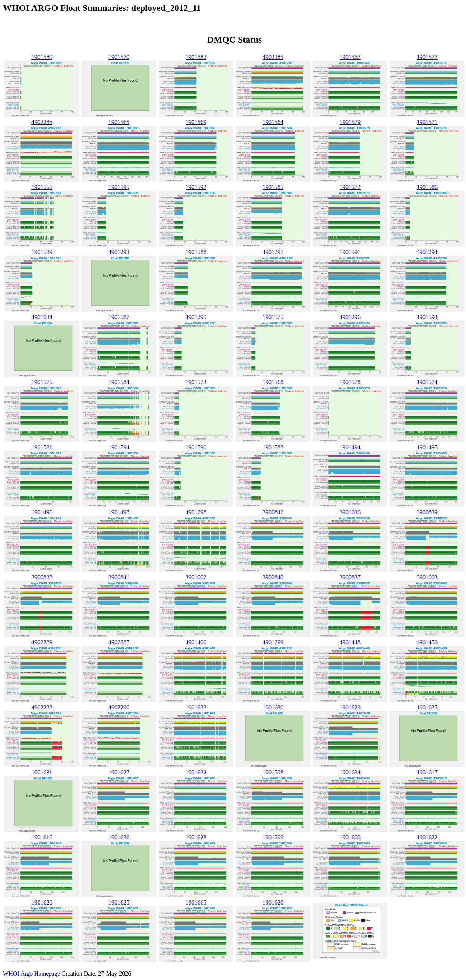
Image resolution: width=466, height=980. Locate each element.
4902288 (42, 707)
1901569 (196, 122)
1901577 (427, 57)
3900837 (350, 577)
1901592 (196, 187)
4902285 (273, 57)
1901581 (42, 447)
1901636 (119, 837)
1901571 (427, 122)
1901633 (196, 707)
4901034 (42, 317)
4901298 (196, 512)
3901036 (350, 512)
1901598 (273, 772)
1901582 (196, 57)
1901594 (119, 447)
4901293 (119, 252)
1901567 (350, 57)
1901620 (273, 902)
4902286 (42, 122)
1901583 (273, 447)
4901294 (427, 252)
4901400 (196, 642)
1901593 (427, 317)
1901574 (427, 382)
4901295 (196, 317)
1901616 (42, 837)
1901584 (119, 382)
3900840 (273, 577)
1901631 (42, 772)
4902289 (42, 642)
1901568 (273, 382)
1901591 (350, 252)
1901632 (196, 772)
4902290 (119, 707)
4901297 (273, 252)
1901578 (350, 382)
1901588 (196, 252)
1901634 (350, 772)
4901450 (427, 642)
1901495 (427, 447)
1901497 (119, 512)
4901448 (350, 642)
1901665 (196, 902)
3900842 (273, 512)
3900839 (427, 512)
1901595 (119, 187)
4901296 (350, 317)
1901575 (273, 317)
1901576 (42, 382)
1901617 (427, 772)
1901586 (427, 187)
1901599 (273, 837)
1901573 (196, 382)
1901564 (273, 122)
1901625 (119, 902)
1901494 (350, 447)
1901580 (42, 57)
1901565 (119, 122)
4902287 (119, 642)
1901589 (42, 252)
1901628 (196, 837)
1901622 (427, 837)
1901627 (119, 772)
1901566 (42, 187)
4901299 (273, 642)
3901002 (196, 577)
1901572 (350, 187)
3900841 (119, 577)
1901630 (273, 707)
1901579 (350, 122)
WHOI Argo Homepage (32, 973)
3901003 (427, 577)
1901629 (350, 707)
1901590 (196, 447)
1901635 (427, 707)
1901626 (42, 902)
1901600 (350, 837)
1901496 (42, 512)
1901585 (273, 187)
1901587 (119, 317)
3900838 (42, 577)
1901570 (119, 57)
